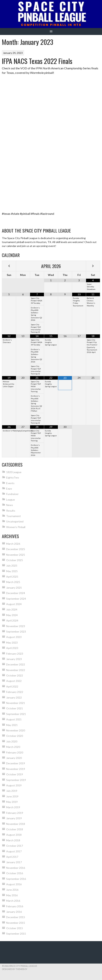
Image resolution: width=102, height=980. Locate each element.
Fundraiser (12, 494)
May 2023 (12, 643)
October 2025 (15, 560)
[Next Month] (93, 266)
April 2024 (12, 620)
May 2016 (12, 895)
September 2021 (16, 714)
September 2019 (16, 780)
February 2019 (15, 813)
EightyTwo (13, 477)
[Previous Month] (9, 266)
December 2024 (16, 593)
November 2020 (16, 730)
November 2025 (16, 555)
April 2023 (12, 648)
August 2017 (14, 851)
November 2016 (16, 868)
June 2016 (12, 890)
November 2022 (16, 670)
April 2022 (12, 686)
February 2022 (15, 692)
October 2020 (15, 736)
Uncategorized (15, 521)
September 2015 (16, 934)
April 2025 (12, 577)
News (10, 505)
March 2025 (13, 582)
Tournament (14, 516)
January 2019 (14, 818)
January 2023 (14, 659)
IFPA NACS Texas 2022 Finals (37, 61)
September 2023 (16, 631)
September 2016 (16, 879)
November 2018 (16, 824)
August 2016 (14, 884)
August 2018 (14, 835)
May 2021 (12, 725)
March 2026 (13, 544)
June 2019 (12, 796)
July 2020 (12, 741)
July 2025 (12, 566)
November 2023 (16, 626)
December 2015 (16, 917)
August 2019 (14, 785)
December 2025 (16, 549)
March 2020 (13, 747)
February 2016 (15, 906)
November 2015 (16, 923)
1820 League (14, 472)
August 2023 (14, 637)
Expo (9, 489)
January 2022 (14, 697)
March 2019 (13, 807)
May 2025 (12, 571)
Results (11, 511)
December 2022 (16, 664)
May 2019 (12, 802)
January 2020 (14, 758)
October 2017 (15, 846)
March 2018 (13, 840)
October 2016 (15, 873)
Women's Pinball (16, 527)
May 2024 (12, 615)
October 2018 (15, 829)
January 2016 (14, 912)
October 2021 (15, 708)
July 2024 (12, 609)
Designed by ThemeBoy (15, 969)
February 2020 (15, 752)
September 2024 (16, 599)
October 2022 (15, 675)
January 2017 (14, 862)
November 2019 (16, 769)
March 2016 (13, 901)
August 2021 (14, 719)
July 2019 (12, 791)
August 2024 (14, 604)
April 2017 (12, 857)
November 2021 (16, 703)
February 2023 (15, 654)
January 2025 (14, 588)
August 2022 (14, 681)
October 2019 (15, 774)
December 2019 (16, 763)
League (11, 500)
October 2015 (15, 928)
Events (10, 483)
